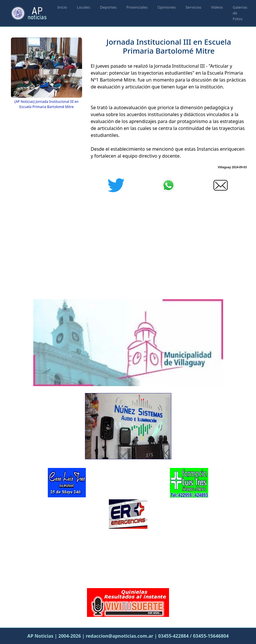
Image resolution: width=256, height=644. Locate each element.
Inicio (62, 7)
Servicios (193, 7)
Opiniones (166, 7)
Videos (217, 7)
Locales (84, 7)
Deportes (108, 7)
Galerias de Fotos (240, 13)
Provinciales (137, 7)
